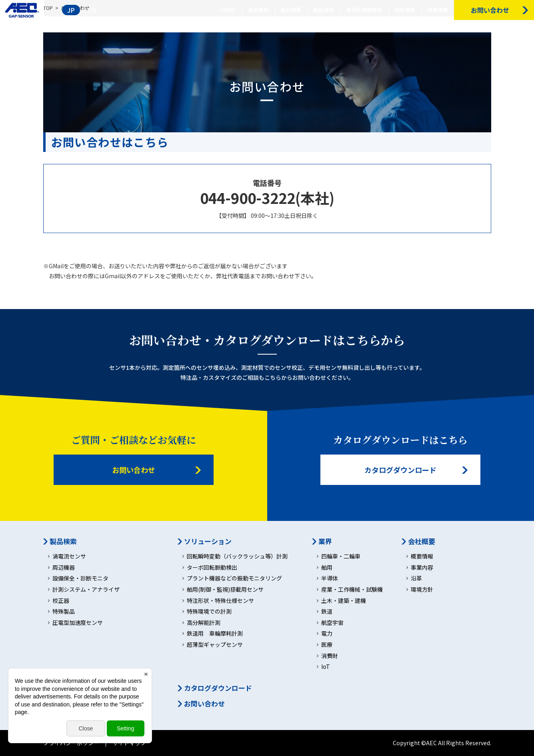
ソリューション (208, 541)
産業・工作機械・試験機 (352, 589)
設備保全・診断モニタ (80, 578)
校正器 (61, 601)
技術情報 (405, 10)
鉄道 (327, 611)
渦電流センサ (69, 556)
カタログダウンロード (400, 470)
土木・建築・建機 (344, 601)
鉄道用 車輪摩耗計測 (215, 633)
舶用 (327, 567)
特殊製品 (64, 611)
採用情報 (438, 10)
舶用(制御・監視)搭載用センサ (225, 589)
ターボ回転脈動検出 (212, 567)
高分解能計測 (204, 623)
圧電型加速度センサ (78, 623)
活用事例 (258, 10)
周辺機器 (64, 567)
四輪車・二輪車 (341, 556)
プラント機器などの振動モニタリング (234, 578)
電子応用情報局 (364, 10)
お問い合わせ (134, 470)
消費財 (330, 656)
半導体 (330, 578)
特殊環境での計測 (209, 611)
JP (71, 10)
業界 (325, 541)
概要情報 (422, 556)
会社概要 (291, 10)
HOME (228, 10)
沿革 (416, 578)
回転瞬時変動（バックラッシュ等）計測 (237, 556)
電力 (327, 633)
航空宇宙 (332, 623)
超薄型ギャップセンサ (215, 645)
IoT (326, 667)
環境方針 (422, 589)
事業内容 (422, 567)
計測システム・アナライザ (86, 589)
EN (92, 10)
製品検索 (324, 10)
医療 (327, 645)
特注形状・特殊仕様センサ (220, 601)
